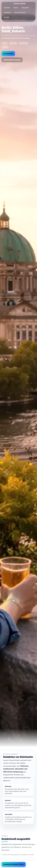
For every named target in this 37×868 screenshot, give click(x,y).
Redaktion (7, 12)
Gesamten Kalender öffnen (14, 864)
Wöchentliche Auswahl (12, 60)
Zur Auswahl (8, 54)
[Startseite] (18, 4)
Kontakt (7, 17)
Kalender (7, 8)
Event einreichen (20, 12)
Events (16, 8)
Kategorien (25, 8)
